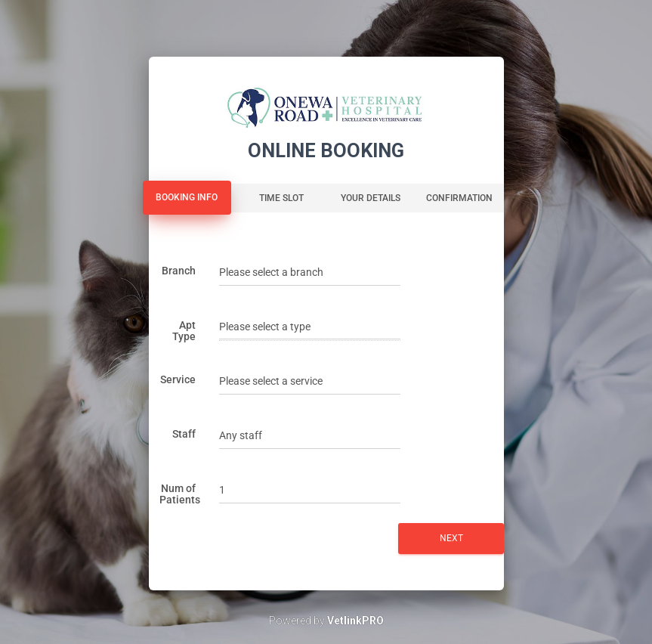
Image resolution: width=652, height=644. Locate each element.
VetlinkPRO (355, 621)
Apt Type (184, 331)
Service (178, 379)
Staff (184, 434)
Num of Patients (180, 494)
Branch (179, 271)
